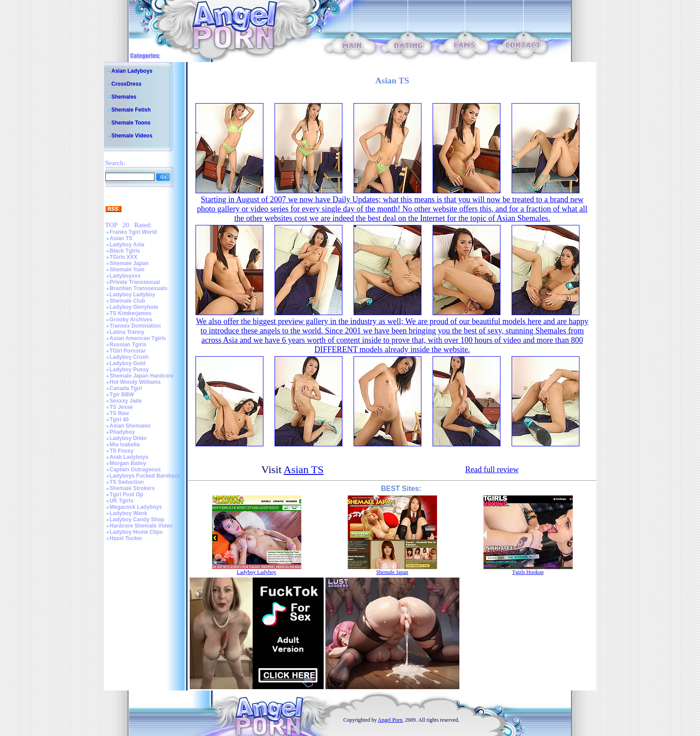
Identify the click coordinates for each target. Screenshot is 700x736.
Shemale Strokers (132, 488)
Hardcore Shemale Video (141, 526)
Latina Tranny (127, 332)
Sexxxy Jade (126, 401)
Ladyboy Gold (128, 363)
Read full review (492, 470)
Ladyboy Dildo (128, 438)
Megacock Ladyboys (136, 507)
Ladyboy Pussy (129, 370)
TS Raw (119, 413)
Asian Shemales (130, 426)
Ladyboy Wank (129, 513)
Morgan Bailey (128, 463)
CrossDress (127, 84)
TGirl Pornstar (128, 351)
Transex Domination (135, 326)
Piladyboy (123, 432)
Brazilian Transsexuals (139, 288)
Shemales (124, 97)
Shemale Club (127, 301)
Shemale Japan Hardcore (142, 376)
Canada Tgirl (126, 388)
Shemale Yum (127, 270)
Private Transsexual (135, 282)
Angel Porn (390, 720)
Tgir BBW (122, 395)
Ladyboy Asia (127, 245)
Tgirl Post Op (127, 495)
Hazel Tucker (126, 538)
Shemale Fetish (131, 110)
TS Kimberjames (131, 313)
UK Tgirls (122, 501)
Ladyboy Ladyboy (133, 295)
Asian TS (121, 238)
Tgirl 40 (119, 420)
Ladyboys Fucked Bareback (145, 476)
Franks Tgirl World (133, 232)
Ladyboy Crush (129, 357)
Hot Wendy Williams (135, 382)
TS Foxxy (122, 451)
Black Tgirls (125, 251)
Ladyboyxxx (125, 276)
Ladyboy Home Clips (136, 532)
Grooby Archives (131, 320)
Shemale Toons (131, 123)
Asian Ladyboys (132, 71)
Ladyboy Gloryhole (134, 307)
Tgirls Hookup (528, 572)
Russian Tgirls (128, 345)
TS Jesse (121, 407)
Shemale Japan (129, 263)
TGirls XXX (124, 257)
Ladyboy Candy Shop (137, 520)
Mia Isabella (125, 445)
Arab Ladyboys (129, 457)
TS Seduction (127, 482)
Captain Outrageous (135, 470)
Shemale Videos (132, 136)
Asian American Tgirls (138, 338)
